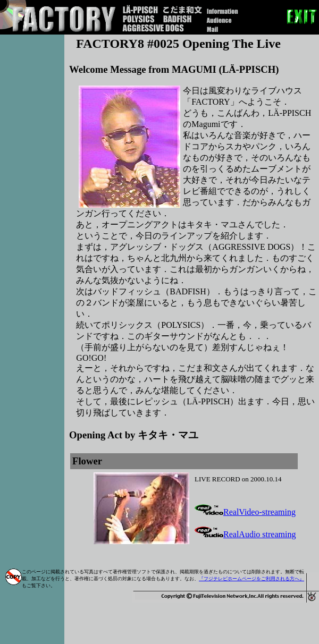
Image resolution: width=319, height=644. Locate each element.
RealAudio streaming (245, 534)
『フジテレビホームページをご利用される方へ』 (251, 579)
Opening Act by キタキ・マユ (134, 435)
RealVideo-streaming (245, 512)
